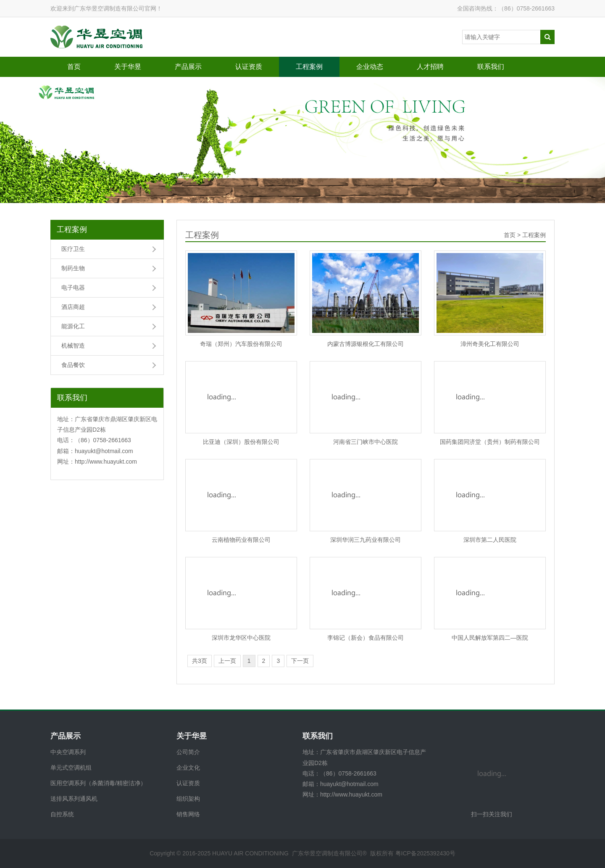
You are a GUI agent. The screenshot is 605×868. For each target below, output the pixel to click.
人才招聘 (430, 67)
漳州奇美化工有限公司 (490, 344)
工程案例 (309, 67)
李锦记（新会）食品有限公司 (366, 638)
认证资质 (249, 67)
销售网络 (188, 814)
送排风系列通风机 (74, 799)
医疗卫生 (73, 249)
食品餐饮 (73, 365)
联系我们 (491, 67)
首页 (74, 67)
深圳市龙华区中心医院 (241, 638)
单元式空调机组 (71, 768)
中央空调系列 (68, 752)
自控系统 (62, 814)
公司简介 (188, 752)
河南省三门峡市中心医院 (366, 442)
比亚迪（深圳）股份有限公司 (241, 442)
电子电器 (73, 288)
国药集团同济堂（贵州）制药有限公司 (490, 442)
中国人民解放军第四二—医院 (490, 638)
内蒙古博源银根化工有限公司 (366, 344)
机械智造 (73, 346)
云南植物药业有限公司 (241, 540)
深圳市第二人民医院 (490, 540)
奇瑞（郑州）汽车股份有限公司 (241, 344)
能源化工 (73, 326)
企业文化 (188, 768)
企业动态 (370, 67)
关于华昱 (128, 67)
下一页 (300, 661)
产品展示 (188, 67)
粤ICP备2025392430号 (425, 853)
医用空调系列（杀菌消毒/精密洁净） (98, 783)
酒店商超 (73, 307)
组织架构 (188, 799)
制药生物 (73, 268)
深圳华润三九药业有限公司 (366, 540)
